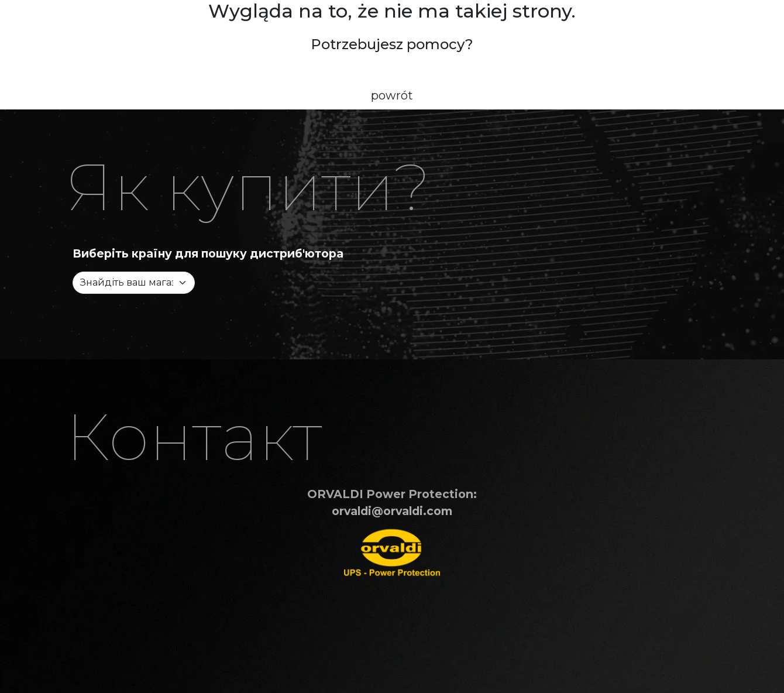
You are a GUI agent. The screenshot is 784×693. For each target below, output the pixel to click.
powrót (392, 95)
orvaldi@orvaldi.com (392, 511)
